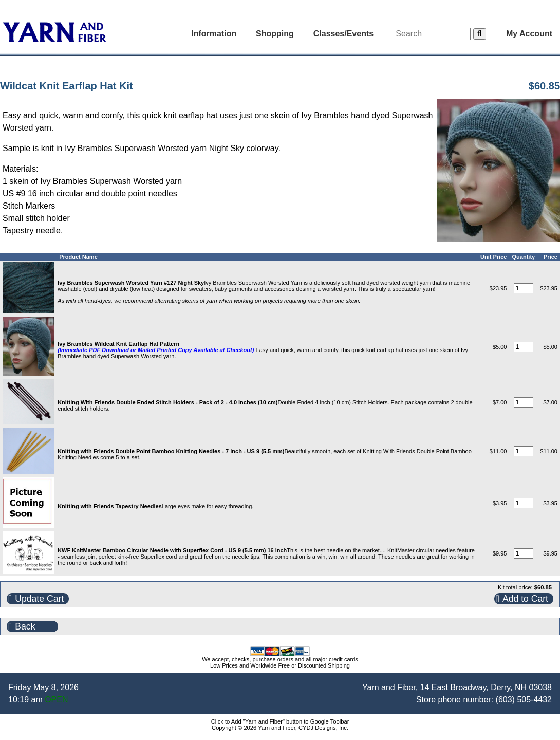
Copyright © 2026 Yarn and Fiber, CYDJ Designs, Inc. (280, 728)
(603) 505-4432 (524, 700)
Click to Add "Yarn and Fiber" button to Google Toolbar (280, 721)
